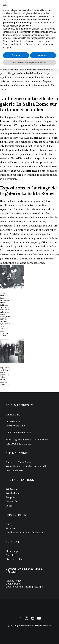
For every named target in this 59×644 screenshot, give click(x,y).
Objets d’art (12, 501)
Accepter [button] (43, 55)
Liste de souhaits (15, 559)
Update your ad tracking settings (24, 587)
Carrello (10, 555)
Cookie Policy (13, 584)
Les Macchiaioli (15, 470)
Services (10, 528)
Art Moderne (13, 493)
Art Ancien (12, 489)
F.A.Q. (9, 524)
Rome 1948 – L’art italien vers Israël (26, 466)
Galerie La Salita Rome (19, 462)
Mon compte (13, 551)
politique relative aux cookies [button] (17, 26)
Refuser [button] (16, 55)
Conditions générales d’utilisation (25, 532)
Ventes (10, 506)
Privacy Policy (14, 581)
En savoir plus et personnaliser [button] (30, 62)
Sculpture (11, 497)
